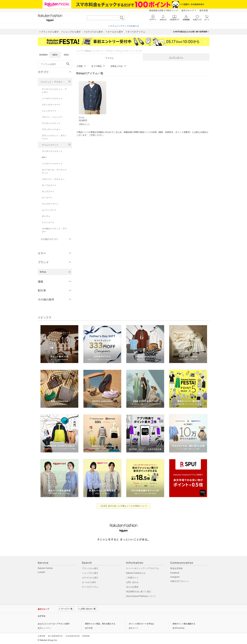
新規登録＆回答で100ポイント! (163, 10)
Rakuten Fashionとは (136, 573)
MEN (55, 55)
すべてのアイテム (90, 587)
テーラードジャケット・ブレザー (54, 91)
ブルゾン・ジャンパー (52, 117)
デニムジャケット (50, 145)
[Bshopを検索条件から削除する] (70, 272)
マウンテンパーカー (51, 129)
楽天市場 (204, 10)
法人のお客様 (132, 587)
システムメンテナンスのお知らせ (124, 26)
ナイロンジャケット (51, 123)
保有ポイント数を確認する (184, 624)
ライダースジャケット (52, 151)
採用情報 (86, 636)
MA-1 (44, 157)
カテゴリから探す (90, 578)
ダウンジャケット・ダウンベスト (54, 137)
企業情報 (42, 636)
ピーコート (47, 198)
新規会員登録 (176, 568)
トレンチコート (49, 111)
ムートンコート (49, 210)
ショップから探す (90, 573)
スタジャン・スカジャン (53, 179)
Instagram (175, 577)
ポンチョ (46, 216)
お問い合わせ (132, 582)
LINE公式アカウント (180, 581)
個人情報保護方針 (55, 636)
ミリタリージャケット (52, 164)
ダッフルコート (49, 185)
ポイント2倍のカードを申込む (142, 624)
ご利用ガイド (132, 578)
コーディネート (176, 57)
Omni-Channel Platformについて (141, 596)
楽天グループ (188, 10)
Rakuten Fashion (45, 568)
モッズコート (48, 191)
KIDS (66, 55)
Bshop (88, 51)
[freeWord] (55, 64)
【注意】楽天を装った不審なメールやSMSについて (123, 506)
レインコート (48, 222)
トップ (79, 51)
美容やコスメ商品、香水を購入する (100, 624)
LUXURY (42, 572)
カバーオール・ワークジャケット (54, 171)
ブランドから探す (90, 568)
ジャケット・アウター (52, 82)
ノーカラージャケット (52, 98)
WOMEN (44, 55)
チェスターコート (50, 204)
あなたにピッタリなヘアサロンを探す (54, 624)
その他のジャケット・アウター (54, 230)
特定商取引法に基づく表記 (139, 592)
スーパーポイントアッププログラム (143, 568)
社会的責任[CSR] (73, 636)
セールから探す (89, 582)
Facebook (175, 573)
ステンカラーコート (51, 105)
